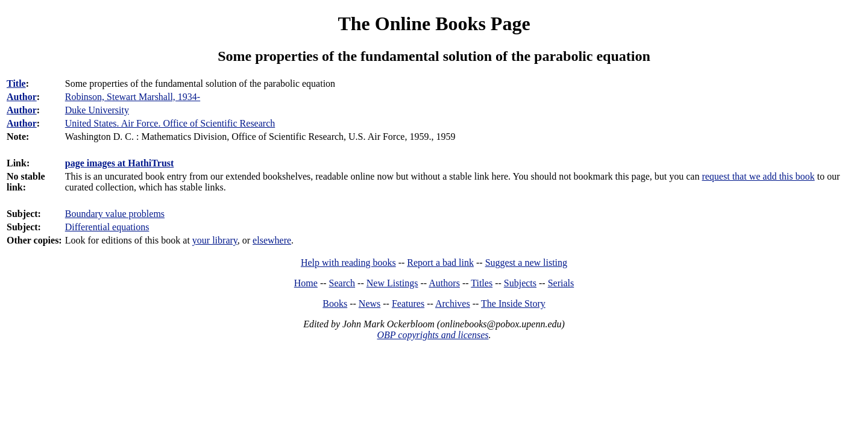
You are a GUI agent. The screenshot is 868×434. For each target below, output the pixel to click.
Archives (453, 303)
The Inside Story (513, 303)
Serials (561, 283)
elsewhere (272, 240)
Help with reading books (348, 263)
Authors (444, 283)
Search (342, 283)
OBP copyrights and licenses (432, 335)
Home (306, 283)
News (370, 303)
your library (215, 240)
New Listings (392, 283)
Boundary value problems (115, 214)
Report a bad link (440, 263)
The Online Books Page (434, 24)
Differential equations (107, 227)
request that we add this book (758, 176)
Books (335, 303)
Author (22, 97)
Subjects (520, 283)
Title (16, 83)
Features (408, 303)
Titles (482, 283)
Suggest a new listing (526, 263)
